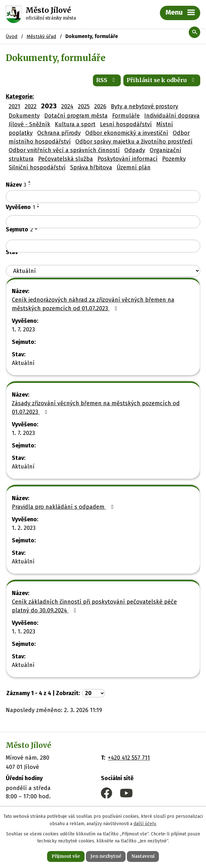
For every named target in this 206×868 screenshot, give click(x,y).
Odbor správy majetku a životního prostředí (134, 142)
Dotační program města (76, 116)
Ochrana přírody (59, 134)
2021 (14, 107)
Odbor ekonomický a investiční (127, 134)
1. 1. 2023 (24, 632)
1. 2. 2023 (24, 529)
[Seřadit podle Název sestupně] (30, 185)
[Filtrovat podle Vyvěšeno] (103, 222)
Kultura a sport (75, 125)
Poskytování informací (128, 159)
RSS (106, 81)
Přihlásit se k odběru (161, 81)
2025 (84, 107)
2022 (31, 107)
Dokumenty (24, 116)
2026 (100, 107)
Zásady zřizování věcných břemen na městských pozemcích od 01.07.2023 (96, 408)
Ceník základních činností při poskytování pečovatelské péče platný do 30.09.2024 (94, 607)
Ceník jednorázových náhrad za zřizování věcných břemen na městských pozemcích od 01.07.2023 (93, 305)
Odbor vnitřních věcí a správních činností (64, 151)
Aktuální (23, 364)
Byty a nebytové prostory (144, 107)
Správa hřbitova (91, 168)
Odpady (135, 151)
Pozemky (174, 159)
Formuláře (126, 116)
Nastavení (144, 856)
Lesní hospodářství (126, 125)
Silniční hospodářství (37, 168)
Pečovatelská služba (66, 159)
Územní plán (134, 168)
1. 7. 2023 (23, 330)
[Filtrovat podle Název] (103, 197)
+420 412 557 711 (129, 758)
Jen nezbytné (106, 856)
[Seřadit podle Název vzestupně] (30, 182)
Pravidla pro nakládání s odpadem (64, 508)
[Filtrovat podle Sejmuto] (103, 247)
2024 (67, 107)
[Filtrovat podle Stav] (103, 271)
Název (16, 185)
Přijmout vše (66, 856)
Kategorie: (20, 97)
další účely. (145, 823)
